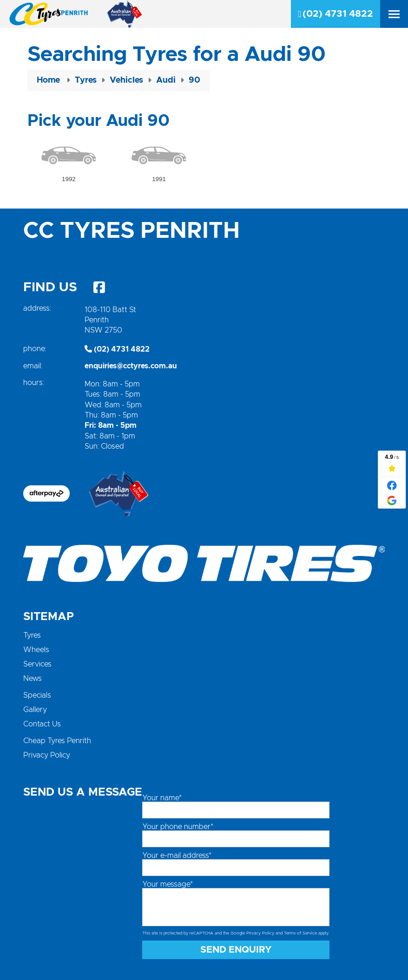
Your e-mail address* (177, 856)
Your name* (162, 798)
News (33, 679)
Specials (37, 695)
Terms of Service (300, 933)
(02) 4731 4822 (336, 14)
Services (37, 664)
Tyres (32, 635)
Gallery (35, 710)
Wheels (36, 650)
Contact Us (42, 724)
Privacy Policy (47, 755)
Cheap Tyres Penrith (57, 741)
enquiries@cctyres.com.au (131, 366)
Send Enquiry (236, 950)
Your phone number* (178, 827)
